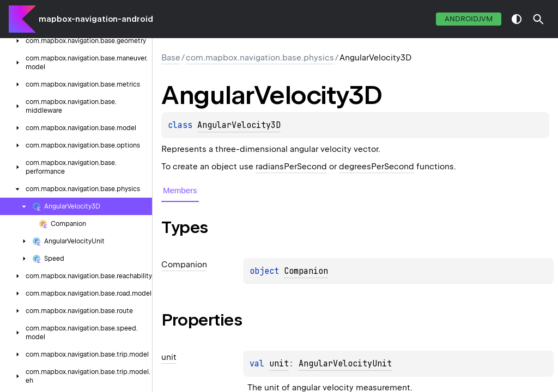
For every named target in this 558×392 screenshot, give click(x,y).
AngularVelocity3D (239, 125)
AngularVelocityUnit (345, 364)
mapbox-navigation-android (96, 19)
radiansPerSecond (291, 167)
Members (180, 190)
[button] (538, 19)
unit (279, 364)
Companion (306, 271)
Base (171, 58)
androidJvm (469, 19)
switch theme (517, 19)
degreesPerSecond (377, 167)
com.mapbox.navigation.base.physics (260, 58)
